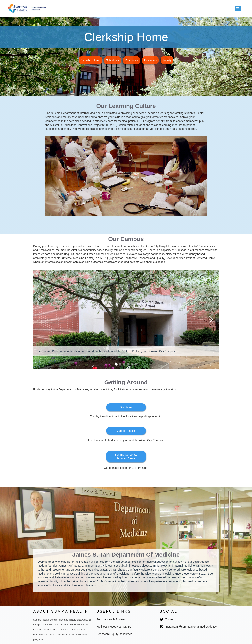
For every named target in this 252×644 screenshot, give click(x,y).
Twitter (170, 619)
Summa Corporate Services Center (126, 457)
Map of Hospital (126, 431)
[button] (238, 8)
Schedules (112, 60)
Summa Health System (110, 619)
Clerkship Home (90, 60)
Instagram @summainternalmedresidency (191, 627)
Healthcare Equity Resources (114, 634)
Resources (132, 60)
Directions (126, 407)
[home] (27, 7)
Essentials (150, 60)
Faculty (167, 60)
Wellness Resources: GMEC (114, 627)
